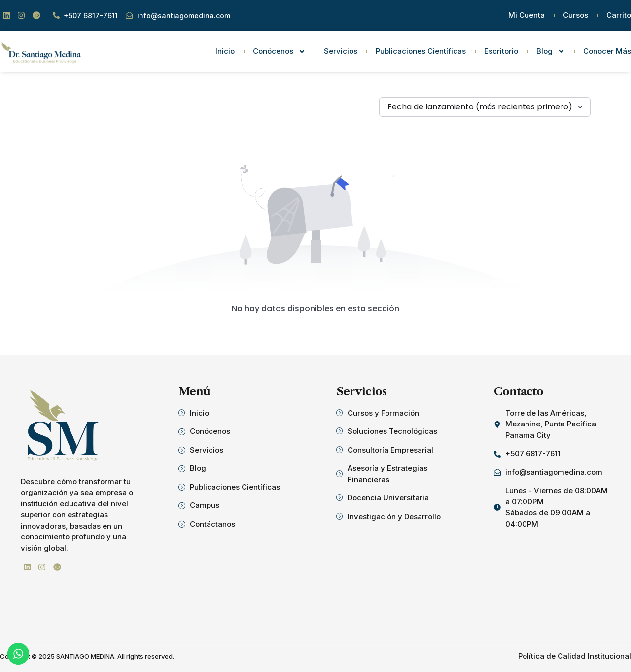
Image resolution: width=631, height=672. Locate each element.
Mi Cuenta (526, 15)
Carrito (619, 15)
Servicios (341, 51)
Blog (551, 52)
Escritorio (501, 51)
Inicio (225, 51)
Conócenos (279, 52)
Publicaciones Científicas (421, 51)
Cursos (576, 15)
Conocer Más (607, 51)
